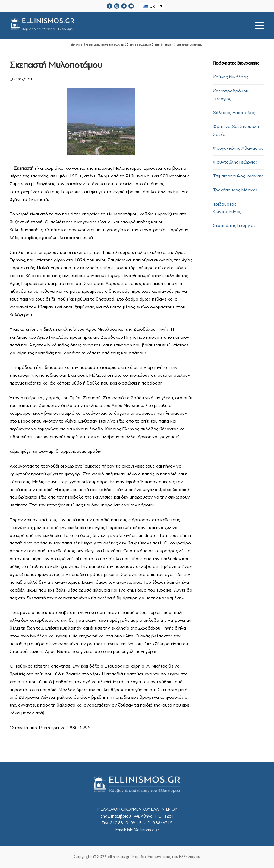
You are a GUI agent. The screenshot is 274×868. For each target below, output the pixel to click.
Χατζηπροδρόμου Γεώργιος (231, 95)
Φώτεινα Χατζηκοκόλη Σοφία (236, 130)
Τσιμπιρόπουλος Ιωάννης (238, 176)
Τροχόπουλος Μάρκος (235, 190)
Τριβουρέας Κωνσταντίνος (227, 208)
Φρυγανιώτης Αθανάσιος (238, 148)
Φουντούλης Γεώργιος (235, 162)
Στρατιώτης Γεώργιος (234, 225)
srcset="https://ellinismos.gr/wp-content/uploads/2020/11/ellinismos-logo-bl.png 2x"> (99, 26)
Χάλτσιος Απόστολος (234, 113)
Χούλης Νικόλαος (231, 77)
